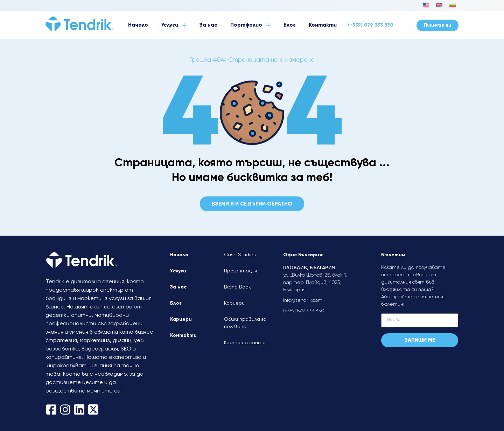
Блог (176, 303)
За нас (178, 287)
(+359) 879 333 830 (371, 25)
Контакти (183, 335)
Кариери (181, 319)
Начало (179, 255)
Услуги (178, 271)
